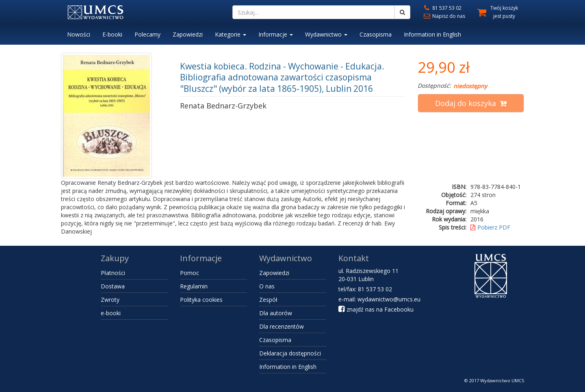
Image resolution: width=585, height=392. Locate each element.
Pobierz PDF (490, 227)
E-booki (112, 34)
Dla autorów (276, 313)
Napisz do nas (444, 16)
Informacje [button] (276, 34)
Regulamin (194, 286)
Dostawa (113, 286)
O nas (267, 286)
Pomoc (190, 273)
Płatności (113, 273)
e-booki (111, 313)
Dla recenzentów (282, 326)
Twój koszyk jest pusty (504, 12)
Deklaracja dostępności (290, 353)
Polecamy (147, 34)
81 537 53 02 (442, 8)
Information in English (432, 34)
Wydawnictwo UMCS (502, 380)
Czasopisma (376, 34)
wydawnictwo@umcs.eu (389, 299)
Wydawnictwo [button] (326, 34)
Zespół (268, 300)
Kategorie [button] (231, 34)
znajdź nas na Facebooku (376, 309)
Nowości (79, 34)
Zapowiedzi (188, 34)
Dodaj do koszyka (471, 103)
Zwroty (110, 300)
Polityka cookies (201, 300)
